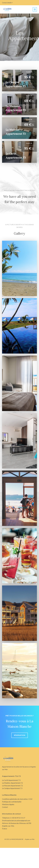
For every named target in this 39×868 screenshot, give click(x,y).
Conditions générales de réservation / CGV (17, 799)
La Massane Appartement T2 (12, 785)
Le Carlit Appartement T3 (11, 780)
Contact (5, 807)
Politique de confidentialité (12, 802)
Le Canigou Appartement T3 (12, 788)
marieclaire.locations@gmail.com (18, 820)
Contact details (7, 3)
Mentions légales (8, 804)
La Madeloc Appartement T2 (12, 783)
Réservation (20, 735)
